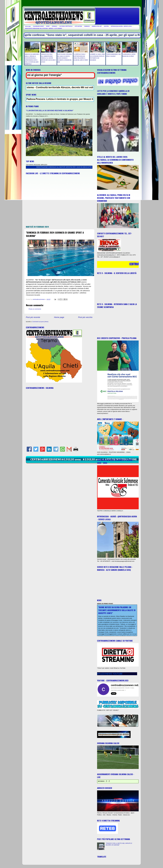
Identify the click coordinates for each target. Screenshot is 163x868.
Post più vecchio (85, 317)
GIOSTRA (106, 26)
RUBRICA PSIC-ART (97, 26)
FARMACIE (87, 26)
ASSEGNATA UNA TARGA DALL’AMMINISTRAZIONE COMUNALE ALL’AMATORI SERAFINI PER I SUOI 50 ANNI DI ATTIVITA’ (61, 167)
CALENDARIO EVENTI (38, 26)
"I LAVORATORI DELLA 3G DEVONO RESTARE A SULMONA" (50, 111)
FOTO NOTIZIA (78, 26)
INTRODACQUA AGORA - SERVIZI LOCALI (121, 26)
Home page (28, 26)
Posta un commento (35, 309)
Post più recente (33, 317)
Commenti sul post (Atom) (40, 322)
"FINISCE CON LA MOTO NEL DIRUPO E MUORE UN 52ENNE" (119, 844)
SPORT (48, 26)
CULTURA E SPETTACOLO (66, 26)
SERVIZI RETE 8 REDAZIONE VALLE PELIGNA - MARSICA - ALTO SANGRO (43, 28)
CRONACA (54, 26)
